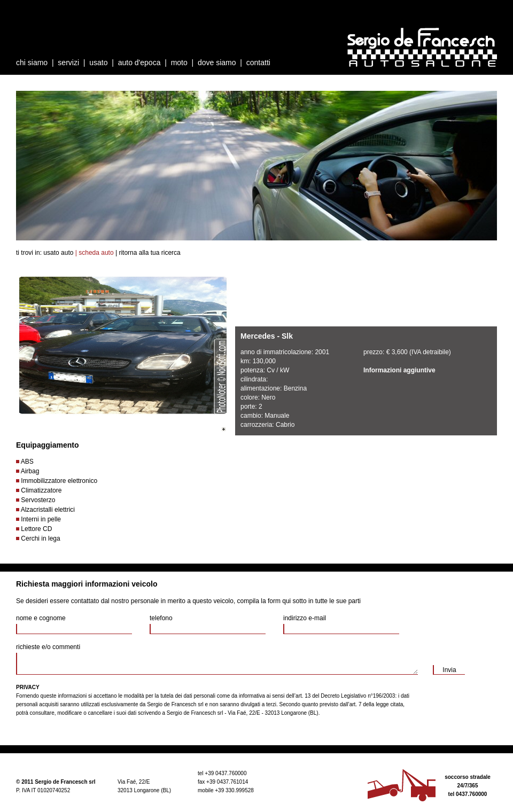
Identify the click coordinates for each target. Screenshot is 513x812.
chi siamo (32, 63)
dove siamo (217, 63)
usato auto (58, 253)
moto (179, 63)
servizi (68, 63)
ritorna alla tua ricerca (149, 253)
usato (98, 63)
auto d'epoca (139, 63)
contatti (258, 63)
